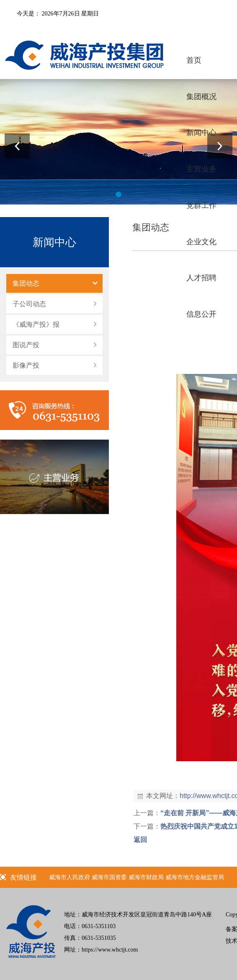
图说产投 (26, 345)
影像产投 (26, 365)
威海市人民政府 (70, 877)
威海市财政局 (146, 877)
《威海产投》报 (36, 324)
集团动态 (26, 283)
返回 (140, 840)
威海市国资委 (109, 877)
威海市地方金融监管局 (195, 877)
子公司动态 (29, 304)
